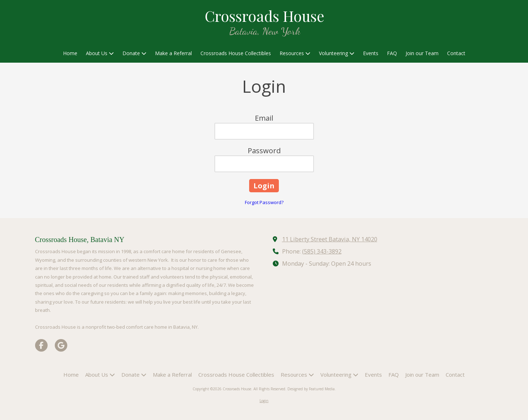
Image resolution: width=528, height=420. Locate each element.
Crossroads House (265, 16)
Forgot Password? (264, 202)
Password (264, 151)
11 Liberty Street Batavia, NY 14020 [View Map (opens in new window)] (330, 239)
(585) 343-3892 (322, 251)
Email (264, 118)
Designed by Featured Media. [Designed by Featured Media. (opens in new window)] (312, 389)
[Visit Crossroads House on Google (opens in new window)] (61, 345)
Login (264, 401)
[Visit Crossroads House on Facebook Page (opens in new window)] (41, 345)
